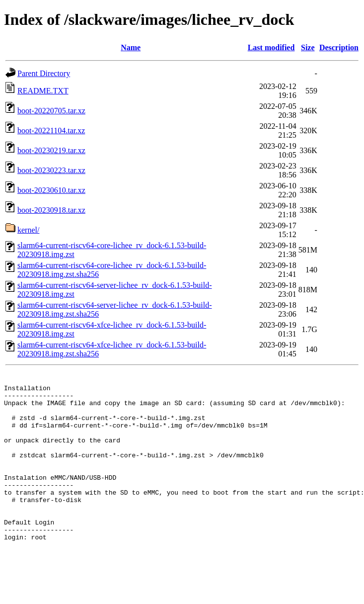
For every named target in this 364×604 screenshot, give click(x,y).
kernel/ (28, 230)
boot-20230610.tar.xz (51, 190)
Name (131, 47)
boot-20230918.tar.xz (51, 210)
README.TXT (43, 91)
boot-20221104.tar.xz (51, 130)
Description (339, 47)
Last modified (271, 47)
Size (308, 47)
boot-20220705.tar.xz (51, 111)
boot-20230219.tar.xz (51, 150)
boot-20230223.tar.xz (51, 170)
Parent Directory (44, 73)
